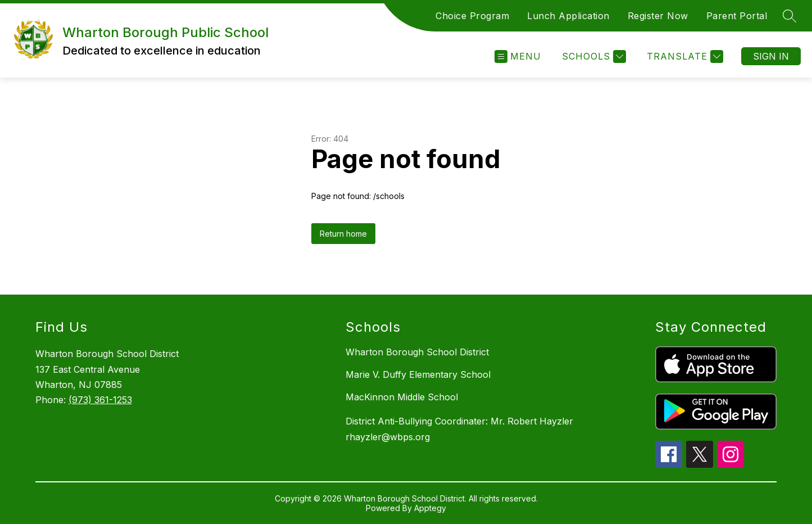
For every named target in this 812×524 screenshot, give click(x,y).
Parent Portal (737, 16)
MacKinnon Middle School (402, 397)
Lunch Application (568, 16)
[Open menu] (518, 57)
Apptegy (430, 508)
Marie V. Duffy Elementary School (418, 374)
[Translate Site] (684, 57)
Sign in (771, 56)
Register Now (658, 16)
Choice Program (472, 16)
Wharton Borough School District (417, 352)
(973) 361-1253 (100, 400)
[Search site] (790, 16)
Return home (343, 234)
